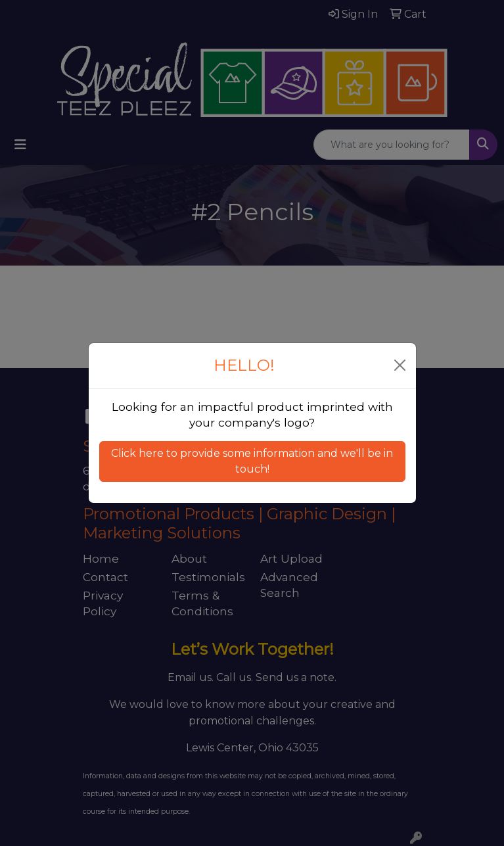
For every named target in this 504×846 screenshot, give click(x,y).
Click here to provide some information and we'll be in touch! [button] (252, 461)
